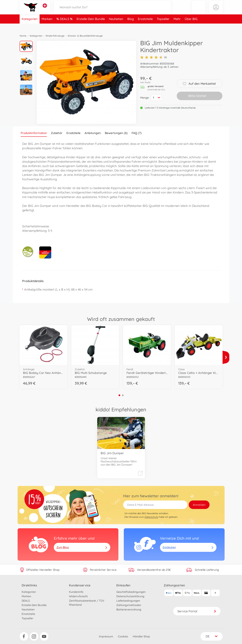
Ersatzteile (145, 26)
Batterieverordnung (129, 609)
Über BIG (191, 26)
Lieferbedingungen (128, 601)
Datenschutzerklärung (130, 596)
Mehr (177, 26)
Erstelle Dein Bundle (91, 26)
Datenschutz (151, 517)
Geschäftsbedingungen (131, 592)
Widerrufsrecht (78, 596)
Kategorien (30, 26)
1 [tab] (119, 395)
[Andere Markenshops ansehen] (45, 9)
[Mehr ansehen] (226, 357)
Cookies (123, 636)
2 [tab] (123, 395)
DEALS (65, 26)
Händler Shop (141, 636)
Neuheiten (116, 26)
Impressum (106, 636)
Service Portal (197, 611)
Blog (131, 26)
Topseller (163, 26)
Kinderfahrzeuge (55, 36)
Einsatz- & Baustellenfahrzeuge (85, 36)
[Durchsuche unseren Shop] (112, 11)
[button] (199, 11)
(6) (153, 57)
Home (23, 36)
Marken (47, 26)
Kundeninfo (76, 592)
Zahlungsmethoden (129, 605)
